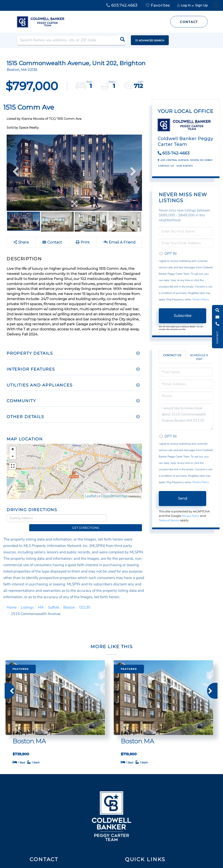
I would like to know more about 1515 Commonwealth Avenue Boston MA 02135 (186, 417)
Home (12, 600)
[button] (121, 40)
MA (41, 600)
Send (183, 498)
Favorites (158, 5)
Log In (186, 5)
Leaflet (91, 496)
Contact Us (166, 166)
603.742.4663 (122, 5)
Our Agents (184, 166)
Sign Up (201, 5)
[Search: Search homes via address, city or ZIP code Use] (71, 40)
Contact (189, 22)
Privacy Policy (200, 299)
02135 (85, 600)
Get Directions (126, 518)
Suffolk (54, 600)
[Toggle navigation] (216, 5)
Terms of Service (169, 520)
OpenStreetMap (114, 496)
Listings (27, 600)
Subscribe (183, 316)
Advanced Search (151, 40)
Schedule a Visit (199, 357)
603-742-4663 (176, 153)
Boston (69, 600)
